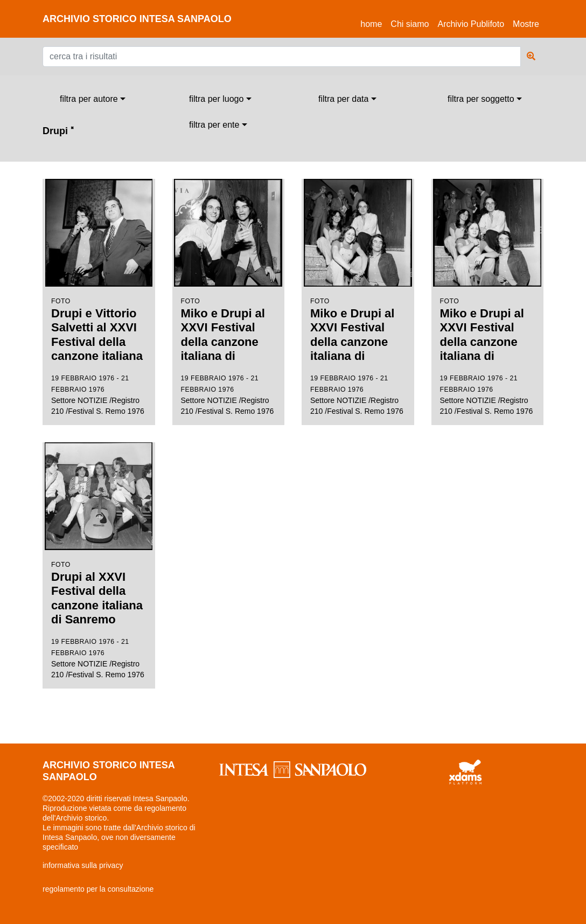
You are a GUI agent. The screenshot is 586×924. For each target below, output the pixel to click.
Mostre (526, 24)
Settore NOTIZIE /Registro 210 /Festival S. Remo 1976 (99, 297)
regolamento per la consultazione (98, 889)
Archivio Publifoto (471, 24)
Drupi (58, 131)
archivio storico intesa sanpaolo (137, 19)
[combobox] (93, 99)
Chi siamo (410, 24)
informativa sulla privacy (83, 865)
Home (373, 22)
